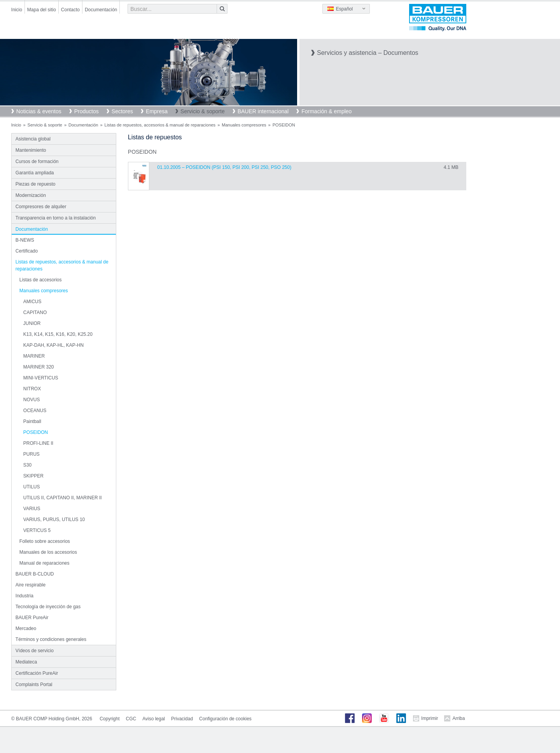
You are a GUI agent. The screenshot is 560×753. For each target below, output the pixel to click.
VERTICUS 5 (37, 530)
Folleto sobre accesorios (45, 541)
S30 (27, 465)
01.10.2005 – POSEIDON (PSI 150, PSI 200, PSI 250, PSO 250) (224, 167)
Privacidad (182, 719)
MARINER (34, 356)
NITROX (32, 389)
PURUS (31, 454)
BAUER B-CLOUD (35, 574)
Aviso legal (154, 719)
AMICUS (32, 302)
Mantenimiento (31, 150)
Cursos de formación (37, 161)
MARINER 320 (39, 367)
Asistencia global (33, 139)
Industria (24, 596)
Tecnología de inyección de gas (48, 607)
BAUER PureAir (32, 618)
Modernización (31, 195)
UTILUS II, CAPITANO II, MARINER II (63, 498)
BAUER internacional (263, 111)
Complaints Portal (34, 685)
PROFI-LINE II (38, 443)
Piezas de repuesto (36, 184)
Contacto (70, 10)
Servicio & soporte (203, 111)
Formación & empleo (326, 111)
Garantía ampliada (35, 173)
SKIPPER (33, 476)
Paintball (32, 421)
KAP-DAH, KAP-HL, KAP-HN (53, 345)
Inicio (17, 10)
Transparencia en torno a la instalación (56, 218)
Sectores (122, 111)
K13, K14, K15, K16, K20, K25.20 (58, 334)
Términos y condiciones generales (51, 639)
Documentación (101, 10)
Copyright (109, 719)
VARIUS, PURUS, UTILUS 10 (54, 520)
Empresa (157, 111)
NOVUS (32, 400)
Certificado (27, 251)
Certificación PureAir (37, 673)
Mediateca (26, 662)
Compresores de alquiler (41, 207)
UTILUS (32, 487)
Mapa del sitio (42, 10)
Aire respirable (31, 585)
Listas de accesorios (41, 280)
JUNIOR (32, 323)
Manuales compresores (244, 125)
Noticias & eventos (39, 111)
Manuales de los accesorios (48, 552)
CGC (131, 719)
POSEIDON (36, 432)
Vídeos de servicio (35, 651)
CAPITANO (35, 312)
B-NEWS (25, 240)
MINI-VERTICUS (41, 378)
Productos (87, 111)
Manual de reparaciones (45, 563)
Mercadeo (26, 628)
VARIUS (32, 509)
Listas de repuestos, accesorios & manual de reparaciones (160, 125)
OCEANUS (35, 411)
